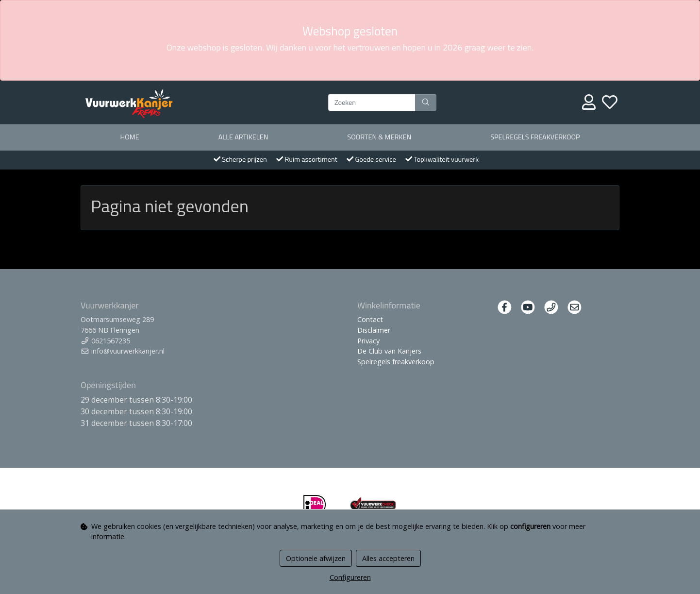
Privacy (368, 341)
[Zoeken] (372, 102)
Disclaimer (374, 330)
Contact (370, 319)
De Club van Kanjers (389, 351)
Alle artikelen (243, 137)
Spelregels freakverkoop (535, 137)
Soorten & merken (379, 137)
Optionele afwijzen (316, 558)
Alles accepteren (388, 558)
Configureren (350, 577)
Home (129, 137)
